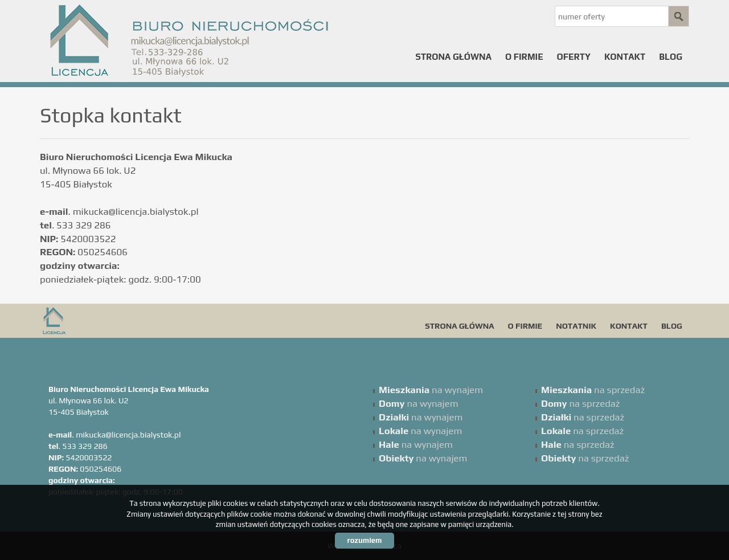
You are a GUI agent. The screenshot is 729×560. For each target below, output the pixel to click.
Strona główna (454, 57)
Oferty (574, 57)
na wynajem (431, 390)
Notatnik (576, 326)
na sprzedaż (593, 390)
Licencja (128, 320)
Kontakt (625, 57)
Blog (671, 57)
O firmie (524, 57)
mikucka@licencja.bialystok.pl (136, 211)
